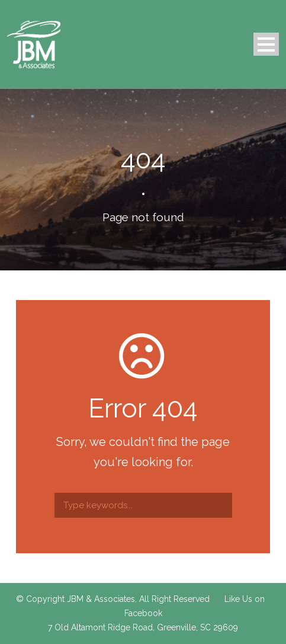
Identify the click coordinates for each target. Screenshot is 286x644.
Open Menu (266, 44)
